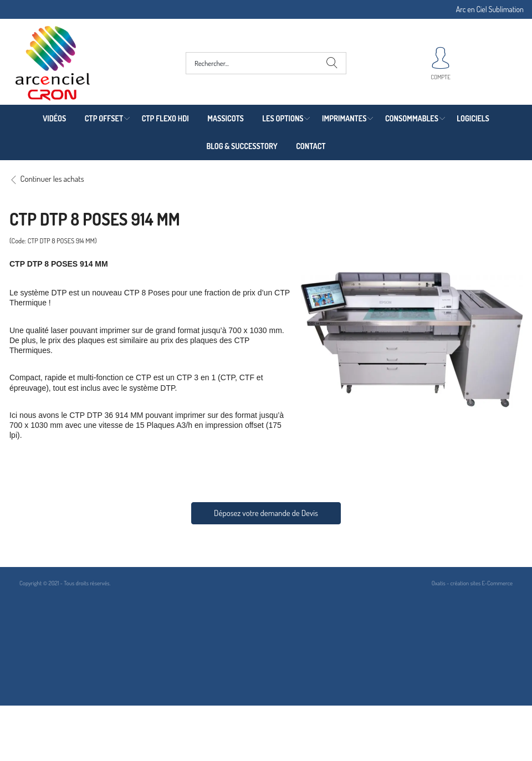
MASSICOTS (226, 118)
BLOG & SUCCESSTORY (242, 146)
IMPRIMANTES (344, 118)
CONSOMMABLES (412, 118)
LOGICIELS (473, 118)
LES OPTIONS (283, 118)
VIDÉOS (54, 118)
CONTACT (311, 146)
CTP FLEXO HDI (165, 118)
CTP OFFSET (104, 118)
